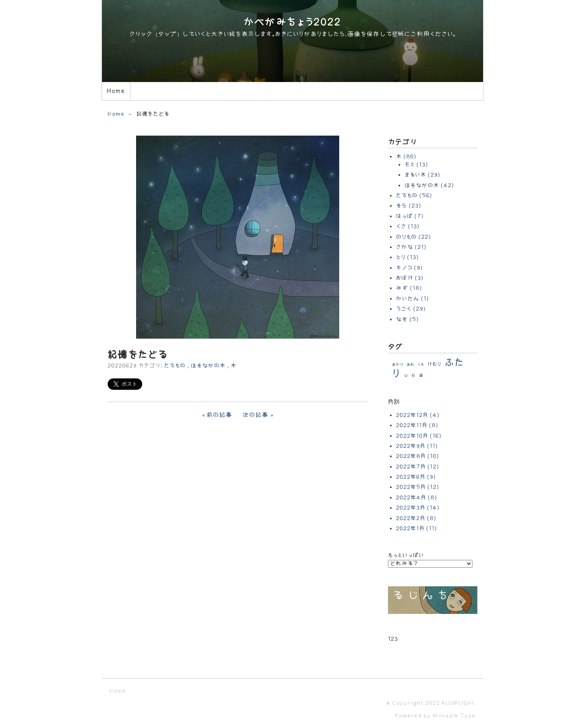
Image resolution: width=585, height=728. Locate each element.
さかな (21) (411, 247)
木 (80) (406, 157)
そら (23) (409, 206)
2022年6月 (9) (416, 477)
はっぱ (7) (410, 216)
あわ (410, 365)
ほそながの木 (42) (429, 185)
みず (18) (409, 288)
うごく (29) (411, 309)
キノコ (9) (409, 268)
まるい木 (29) (422, 175)
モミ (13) (416, 165)
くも (421, 365)
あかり (398, 365)
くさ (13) (408, 226)
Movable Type (454, 716)
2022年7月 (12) (418, 467)
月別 (394, 402)
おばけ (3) (410, 278)
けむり (434, 364)
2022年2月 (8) (416, 518)
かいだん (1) (413, 299)
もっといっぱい (406, 555)
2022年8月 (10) (418, 456)
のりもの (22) (414, 237)
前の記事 (220, 415)
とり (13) (407, 257)
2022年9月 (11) (417, 446)
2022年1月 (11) (417, 528)
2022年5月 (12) (418, 487)
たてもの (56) (414, 196)
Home (116, 91)
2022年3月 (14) (418, 508)
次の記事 (256, 415)
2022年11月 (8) (417, 425)
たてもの (175, 366)
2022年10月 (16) (419, 436)
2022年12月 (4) (418, 415)
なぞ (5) (407, 319)
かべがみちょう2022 (292, 23)
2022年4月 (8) (417, 498)
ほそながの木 (208, 366)
